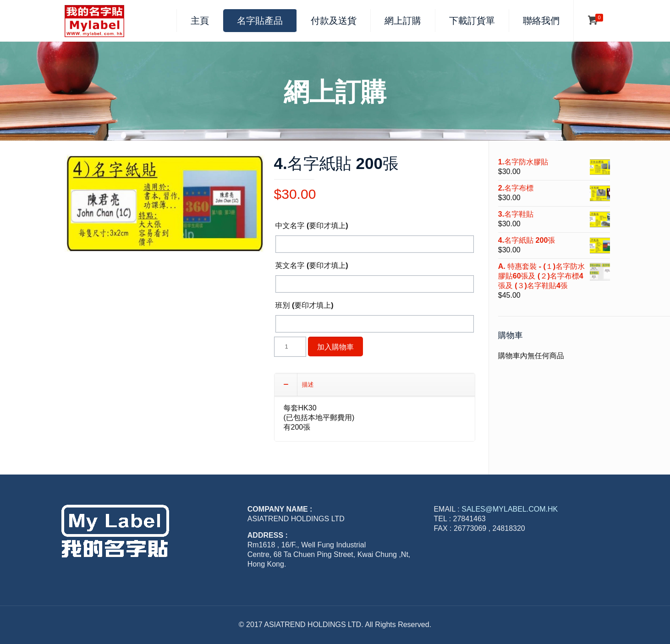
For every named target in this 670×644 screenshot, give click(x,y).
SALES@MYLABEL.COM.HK (510, 509)
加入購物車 (335, 347)
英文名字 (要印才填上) (312, 265)
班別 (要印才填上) (305, 305)
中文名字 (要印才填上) (312, 226)
